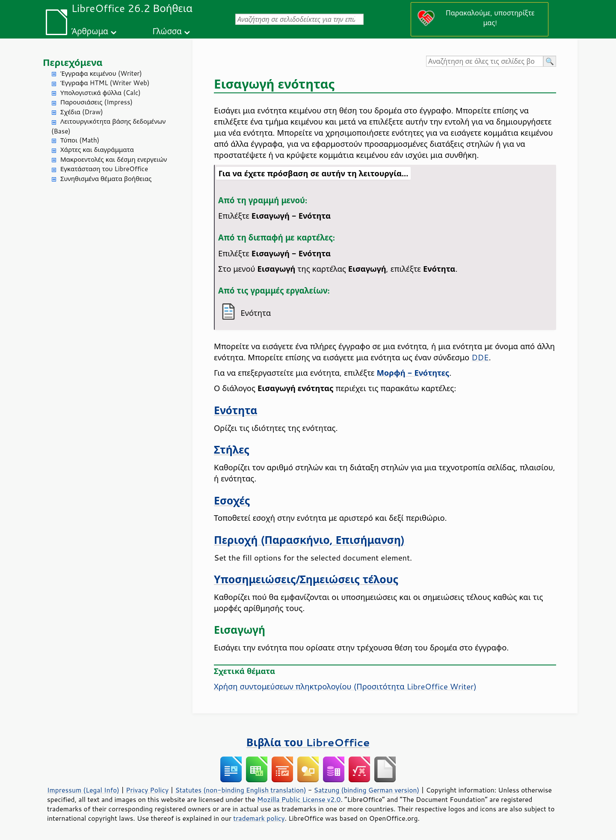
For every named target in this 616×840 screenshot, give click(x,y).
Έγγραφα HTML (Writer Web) (105, 83)
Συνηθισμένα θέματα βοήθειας (106, 179)
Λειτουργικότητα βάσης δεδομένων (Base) (108, 126)
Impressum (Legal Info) (83, 790)
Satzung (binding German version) (367, 790)
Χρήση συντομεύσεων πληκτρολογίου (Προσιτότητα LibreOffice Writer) (345, 686)
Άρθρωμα (90, 31)
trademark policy (259, 818)
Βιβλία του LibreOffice (308, 742)
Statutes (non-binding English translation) (240, 790)
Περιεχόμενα (73, 62)
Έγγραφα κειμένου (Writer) (101, 73)
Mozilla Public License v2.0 (299, 799)
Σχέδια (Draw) (82, 112)
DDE (480, 357)
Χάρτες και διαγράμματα (97, 150)
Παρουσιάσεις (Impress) (96, 102)
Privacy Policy (147, 790)
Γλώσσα (167, 31)
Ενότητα (236, 410)
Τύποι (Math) (80, 140)
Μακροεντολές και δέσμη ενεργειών (114, 159)
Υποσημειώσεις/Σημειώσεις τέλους (306, 579)
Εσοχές (232, 500)
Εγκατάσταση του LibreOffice (104, 169)
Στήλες (232, 450)
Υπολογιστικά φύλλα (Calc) (101, 93)
